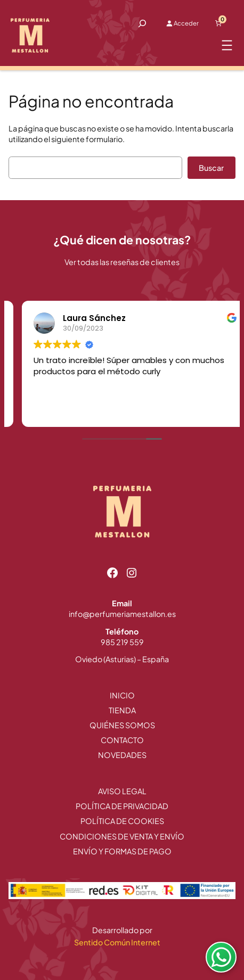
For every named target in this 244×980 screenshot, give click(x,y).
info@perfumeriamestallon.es (122, 614)
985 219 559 (122, 642)
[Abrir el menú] (227, 45)
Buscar (211, 168)
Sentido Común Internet (118, 942)
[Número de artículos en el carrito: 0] (218, 23)
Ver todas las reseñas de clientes (122, 262)
